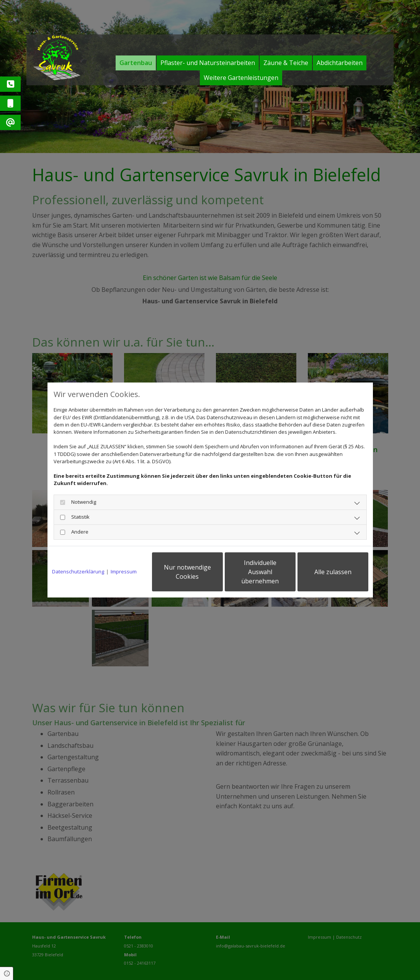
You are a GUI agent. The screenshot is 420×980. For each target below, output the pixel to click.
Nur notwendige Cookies (187, 572)
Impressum (124, 571)
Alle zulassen (333, 572)
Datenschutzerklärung (78, 571)
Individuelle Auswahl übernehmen (260, 572)
